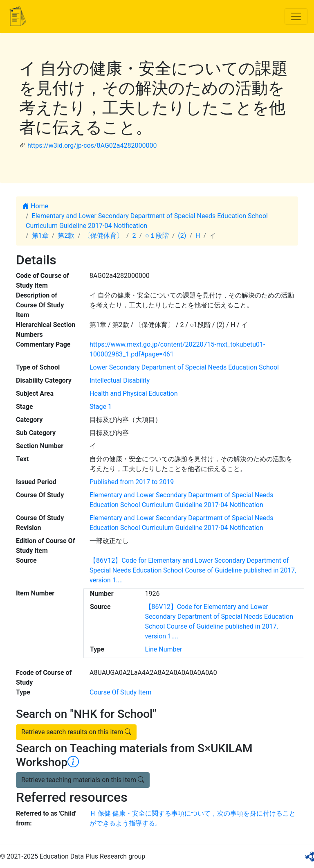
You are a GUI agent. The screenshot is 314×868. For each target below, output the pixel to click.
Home (35, 206)
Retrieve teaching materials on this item (83, 780)
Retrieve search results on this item (76, 732)
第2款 (66, 236)
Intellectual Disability (120, 380)
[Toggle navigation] (296, 16)
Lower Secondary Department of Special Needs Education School (184, 367)
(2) (182, 236)
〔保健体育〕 (103, 236)
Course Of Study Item (120, 692)
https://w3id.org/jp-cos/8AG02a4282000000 (92, 145)
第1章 (40, 236)
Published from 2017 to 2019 (132, 482)
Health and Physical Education (134, 393)
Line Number (164, 649)
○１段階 (157, 236)
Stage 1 (101, 407)
